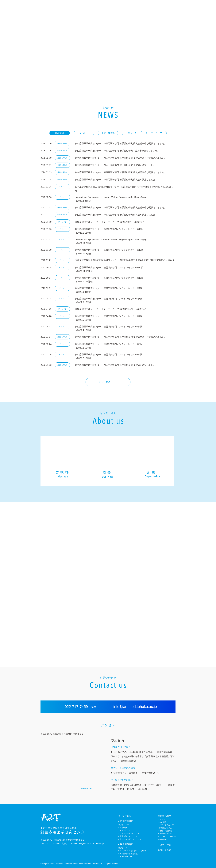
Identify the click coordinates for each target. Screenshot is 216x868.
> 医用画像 (123, 828)
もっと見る (104, 382)
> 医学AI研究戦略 (125, 857)
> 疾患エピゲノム (165, 828)
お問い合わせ (205, 7)
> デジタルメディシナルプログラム (132, 851)
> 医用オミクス (124, 830)
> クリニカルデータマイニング (131, 839)
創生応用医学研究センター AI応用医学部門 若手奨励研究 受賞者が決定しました (115, 179)
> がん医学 (162, 822)
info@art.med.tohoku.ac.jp (135, 707)
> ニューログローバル (167, 837)
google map (86, 788)
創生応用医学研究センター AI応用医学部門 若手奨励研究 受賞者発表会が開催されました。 (121, 143)
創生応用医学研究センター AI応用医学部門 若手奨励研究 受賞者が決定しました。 (117, 151)
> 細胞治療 (162, 839)
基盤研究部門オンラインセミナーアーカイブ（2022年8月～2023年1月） (111, 222)
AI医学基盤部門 (168, 7)
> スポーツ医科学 (165, 834)
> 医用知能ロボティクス (128, 836)
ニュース (193, 7)
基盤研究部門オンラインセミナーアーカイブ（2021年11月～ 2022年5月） (112, 309)
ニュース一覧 (164, 845)
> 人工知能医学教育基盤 (128, 854)
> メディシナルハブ (166, 825)
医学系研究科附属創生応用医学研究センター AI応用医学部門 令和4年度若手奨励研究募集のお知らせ (124, 260)
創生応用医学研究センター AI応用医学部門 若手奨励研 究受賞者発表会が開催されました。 (121, 207)
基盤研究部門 (182, 7)
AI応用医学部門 (153, 7)
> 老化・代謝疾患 (165, 831)
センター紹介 (138, 7)
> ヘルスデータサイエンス (129, 833)
